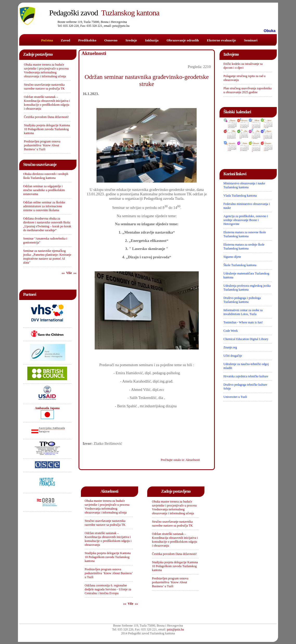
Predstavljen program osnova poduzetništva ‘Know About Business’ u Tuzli (42, 145)
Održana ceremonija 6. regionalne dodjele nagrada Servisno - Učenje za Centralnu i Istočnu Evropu (108, 589)
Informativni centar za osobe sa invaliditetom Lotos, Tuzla (243, 312)
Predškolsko (87, 40)
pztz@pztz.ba (175, 629)
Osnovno (111, 40)
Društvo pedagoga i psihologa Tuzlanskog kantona (242, 300)
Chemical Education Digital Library (246, 339)
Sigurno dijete (232, 257)
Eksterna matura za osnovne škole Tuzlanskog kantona (245, 234)
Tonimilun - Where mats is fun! (243, 322)
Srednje (131, 40)
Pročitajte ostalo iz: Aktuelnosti (180, 460)
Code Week (231, 331)
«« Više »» (69, 273)
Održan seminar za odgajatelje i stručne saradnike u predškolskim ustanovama (44, 190)
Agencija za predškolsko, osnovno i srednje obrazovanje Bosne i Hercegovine (246, 220)
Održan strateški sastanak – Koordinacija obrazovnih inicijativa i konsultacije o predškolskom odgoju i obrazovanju (47, 103)
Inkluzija (152, 40)
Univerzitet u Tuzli (235, 397)
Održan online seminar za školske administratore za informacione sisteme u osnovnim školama (44, 206)
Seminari (251, 40)
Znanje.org (230, 347)
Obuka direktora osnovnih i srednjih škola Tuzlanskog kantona (46, 176)
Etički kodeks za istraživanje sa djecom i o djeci (243, 66)
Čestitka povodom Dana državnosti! (46, 117)
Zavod (65, 40)
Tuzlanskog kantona (104, 13)
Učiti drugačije (233, 356)
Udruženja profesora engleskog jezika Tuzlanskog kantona (247, 288)
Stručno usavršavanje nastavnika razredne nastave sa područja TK (44, 87)
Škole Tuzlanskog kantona (240, 265)
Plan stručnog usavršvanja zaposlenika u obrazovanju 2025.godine (247, 90)
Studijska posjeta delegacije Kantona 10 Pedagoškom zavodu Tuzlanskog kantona (47, 129)
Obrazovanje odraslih (183, 40)
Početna (47, 40)
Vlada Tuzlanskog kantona (240, 196)
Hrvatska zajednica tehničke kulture (246, 376)
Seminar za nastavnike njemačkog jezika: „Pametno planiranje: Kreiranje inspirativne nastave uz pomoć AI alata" (47, 257)
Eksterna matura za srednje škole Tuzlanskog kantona (244, 246)
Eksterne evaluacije (221, 40)
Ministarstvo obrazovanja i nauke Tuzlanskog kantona (244, 185)
